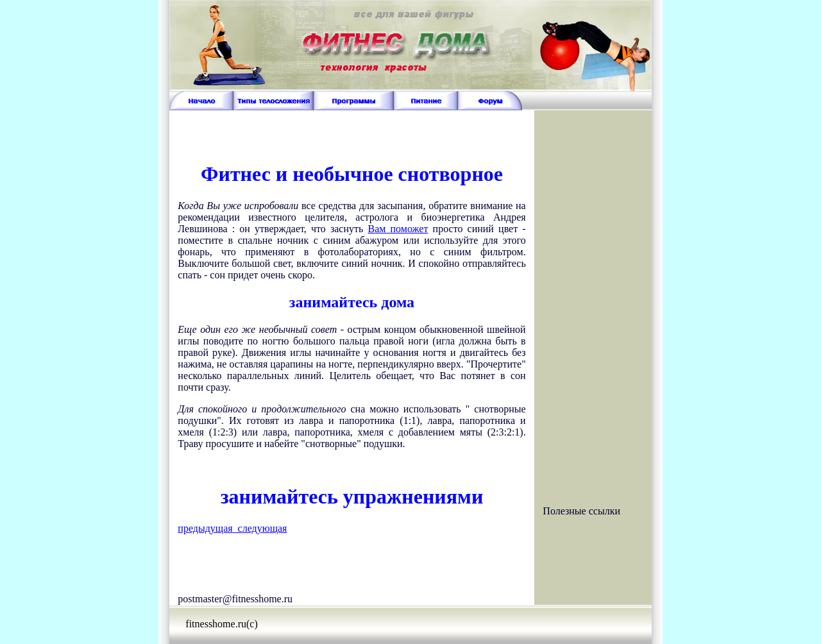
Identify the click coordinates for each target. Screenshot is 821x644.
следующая (260, 528)
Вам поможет (398, 229)
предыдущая (205, 528)
